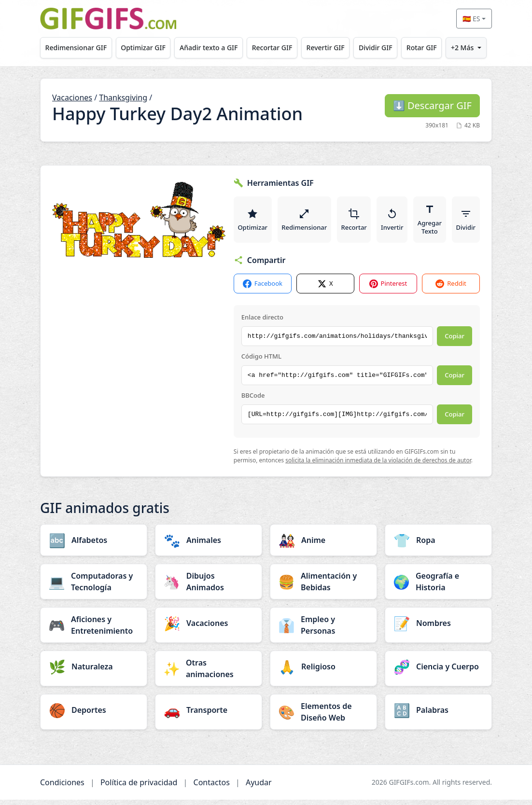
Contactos (212, 788)
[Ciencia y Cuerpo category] (438, 672)
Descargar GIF (432, 105)
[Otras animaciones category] (209, 674)
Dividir (473, 222)
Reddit (451, 289)
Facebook (263, 289)
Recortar (357, 222)
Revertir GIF (326, 48)
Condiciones (62, 788)
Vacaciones (72, 97)
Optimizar (253, 222)
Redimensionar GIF (76, 48)
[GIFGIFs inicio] (108, 19)
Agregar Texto (436, 222)
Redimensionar (307, 222)
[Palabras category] (438, 715)
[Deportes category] (94, 715)
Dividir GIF (376, 48)
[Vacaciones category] (209, 628)
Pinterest (388, 289)
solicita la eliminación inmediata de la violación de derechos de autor (378, 466)
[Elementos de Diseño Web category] (323, 717)
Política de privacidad (139, 788)
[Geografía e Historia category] (438, 587)
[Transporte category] (209, 715)
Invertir (397, 222)
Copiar (455, 341)
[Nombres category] (438, 628)
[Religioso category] (323, 672)
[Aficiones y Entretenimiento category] (94, 630)
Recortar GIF (272, 48)
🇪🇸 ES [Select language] (471, 19)
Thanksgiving (123, 97)
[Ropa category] (438, 545)
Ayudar (259, 788)
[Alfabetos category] (94, 545)
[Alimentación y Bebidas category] (323, 587)
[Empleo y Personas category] (323, 630)
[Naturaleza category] (94, 672)
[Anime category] (323, 545)
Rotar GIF (422, 48)
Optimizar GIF (143, 48)
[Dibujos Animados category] (209, 587)
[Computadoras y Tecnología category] (94, 587)
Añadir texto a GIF (209, 48)
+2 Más (462, 48)
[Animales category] (209, 545)
